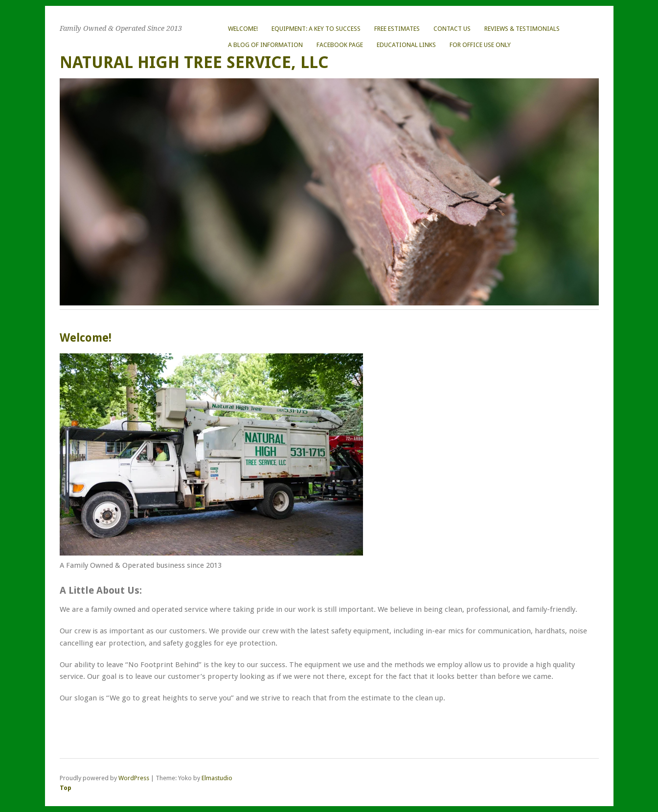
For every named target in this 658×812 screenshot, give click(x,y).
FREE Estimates (397, 29)
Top (66, 788)
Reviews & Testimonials (522, 29)
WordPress (134, 778)
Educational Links (406, 45)
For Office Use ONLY (480, 45)
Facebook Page (340, 45)
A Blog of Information (265, 45)
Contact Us (452, 29)
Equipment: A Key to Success (316, 29)
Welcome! (243, 29)
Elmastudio (217, 778)
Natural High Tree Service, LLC (194, 62)
